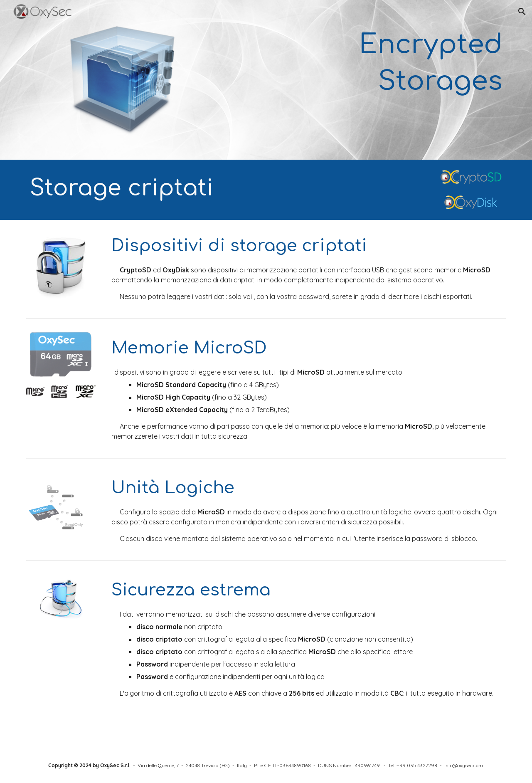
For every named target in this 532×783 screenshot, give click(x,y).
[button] (522, 12)
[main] (348, 63)
